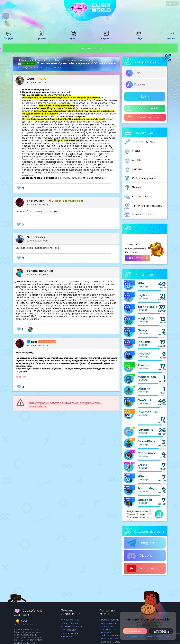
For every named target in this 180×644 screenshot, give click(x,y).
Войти (145, 97)
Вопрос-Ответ (138, 197)
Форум (8, 37)
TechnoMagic (55, 60)
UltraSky (144, 389)
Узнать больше (145, 637)
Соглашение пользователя (108, 628)
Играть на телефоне (90, 48)
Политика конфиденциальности (112, 634)
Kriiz (32, 342)
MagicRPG (145, 318)
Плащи (133, 169)
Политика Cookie (109, 639)
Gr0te (31, 79)
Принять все (135, 631)
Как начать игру (70, 620)
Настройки (132, 637)
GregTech (144, 354)
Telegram (141, 543)
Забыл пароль (143, 117)
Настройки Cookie (110, 642)
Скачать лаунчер (140, 142)
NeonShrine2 (36, 237)
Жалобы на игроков (78, 60)
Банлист (134, 188)
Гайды (138, 37)
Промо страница (109, 620)
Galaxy (142, 330)
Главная (25, 60)
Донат (73, 37)
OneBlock (145, 400)
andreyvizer (35, 201)
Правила (41, 37)
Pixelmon (145, 365)
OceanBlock (147, 441)
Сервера (106, 37)
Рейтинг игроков (140, 178)
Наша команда (69, 633)
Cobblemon (146, 453)
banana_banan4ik (40, 271)
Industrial (145, 342)
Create (142, 465)
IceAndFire (146, 430)
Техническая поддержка (145, 206)
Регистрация (143, 108)
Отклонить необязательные (161, 631)
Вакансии (66, 637)
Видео (170, 37)
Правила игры (108, 623)
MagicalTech (147, 377)
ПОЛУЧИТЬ (138, 258)
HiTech (143, 283)
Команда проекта (140, 214)
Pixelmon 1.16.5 (149, 412)
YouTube (140, 568)
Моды (132, 151)
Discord (139, 556)
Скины (133, 160)
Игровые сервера (71, 626)
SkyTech (144, 295)
